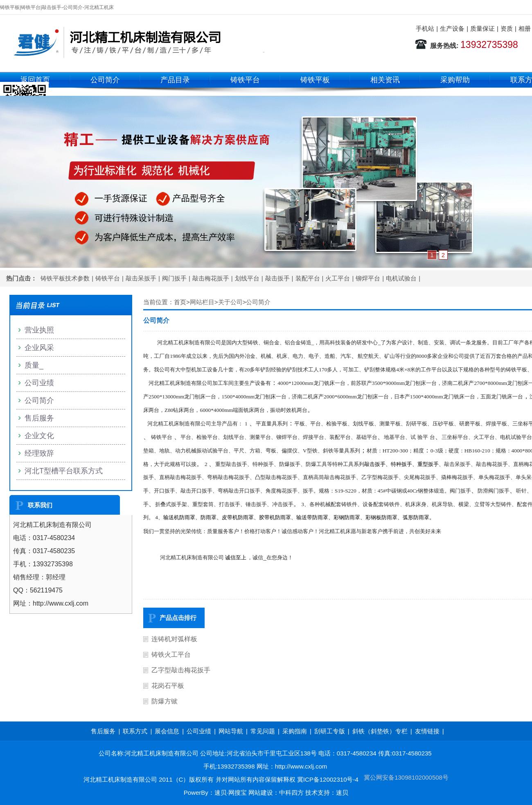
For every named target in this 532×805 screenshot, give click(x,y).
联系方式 (135, 731)
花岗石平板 (168, 686)
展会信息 (167, 731)
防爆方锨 (165, 701)
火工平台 (338, 278)
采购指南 (295, 731)
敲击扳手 (277, 278)
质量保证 (482, 28)
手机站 (425, 28)
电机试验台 (401, 278)
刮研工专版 (330, 731)
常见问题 (263, 731)
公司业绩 (39, 383)
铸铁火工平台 (171, 655)
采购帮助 (455, 80)
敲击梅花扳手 (211, 278)
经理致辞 (39, 453)
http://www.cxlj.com (301, 766)
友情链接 (427, 731)
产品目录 (175, 80)
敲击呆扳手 (141, 278)
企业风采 (39, 348)
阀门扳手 (174, 278)
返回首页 (35, 80)
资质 (507, 28)
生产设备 (452, 28)
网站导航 (231, 731)
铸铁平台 (245, 80)
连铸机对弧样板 (174, 639)
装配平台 (308, 278)
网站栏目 (202, 302)
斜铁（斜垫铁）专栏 (380, 731)
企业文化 (39, 436)
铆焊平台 (368, 278)
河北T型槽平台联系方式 (64, 471)
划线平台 (247, 278)
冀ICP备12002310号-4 (328, 779)
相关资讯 (385, 80)
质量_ (34, 365)
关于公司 (230, 302)
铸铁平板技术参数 (65, 278)
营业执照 (39, 330)
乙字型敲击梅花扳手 (181, 670)
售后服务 (39, 418)
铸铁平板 (315, 80)
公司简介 (105, 80)
